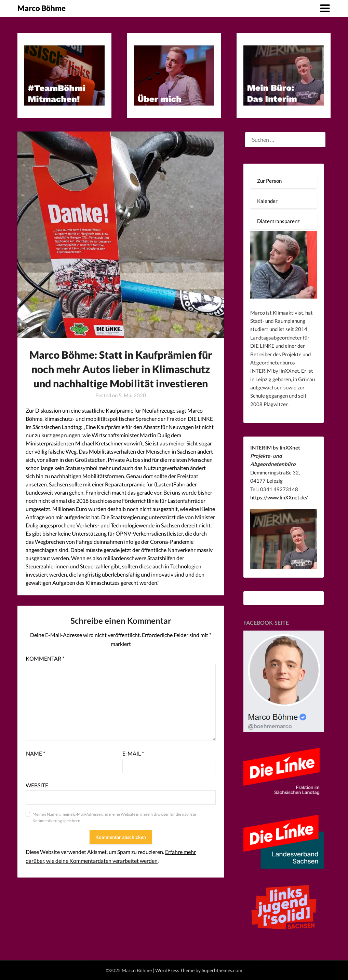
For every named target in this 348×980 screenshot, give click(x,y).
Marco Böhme (42, 8)
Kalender (267, 201)
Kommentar (45, 658)
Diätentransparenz (278, 221)
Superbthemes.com (222, 970)
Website (37, 785)
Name (36, 753)
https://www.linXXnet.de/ (279, 497)
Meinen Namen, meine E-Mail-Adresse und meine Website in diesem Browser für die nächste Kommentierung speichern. (114, 818)
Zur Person (269, 181)
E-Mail (133, 753)
